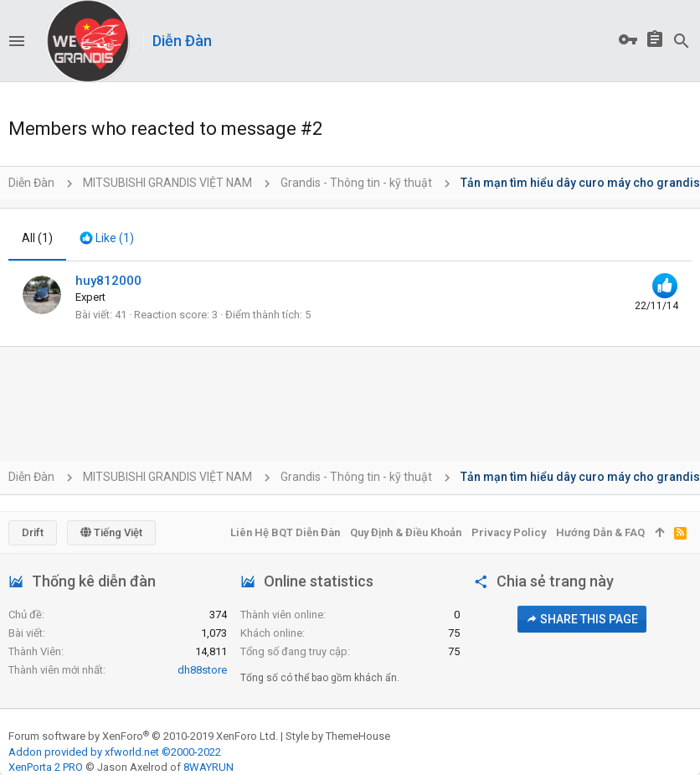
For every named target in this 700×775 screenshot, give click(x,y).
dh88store (202, 670)
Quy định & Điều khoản (406, 532)
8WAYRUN (208, 767)
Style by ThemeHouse (338, 736)
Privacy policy (509, 532)
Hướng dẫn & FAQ (600, 532)
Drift (33, 532)
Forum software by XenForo (143, 736)
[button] (17, 41)
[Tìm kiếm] (682, 41)
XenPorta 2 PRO (46, 767)
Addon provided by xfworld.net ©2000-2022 (115, 752)
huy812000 (108, 281)
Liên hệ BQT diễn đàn (285, 532)
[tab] (107, 239)
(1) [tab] (37, 238)
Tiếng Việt (111, 532)
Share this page (582, 619)
